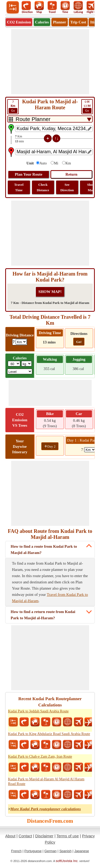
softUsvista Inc (67, 861)
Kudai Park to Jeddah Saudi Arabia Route (38, 711)
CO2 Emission (19, 22)
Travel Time (19, 187)
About (10, 836)
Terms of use (68, 836)
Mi (56, 163)
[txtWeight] (14, 364)
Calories (42, 22)
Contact (25, 836)
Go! (79, 342)
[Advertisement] (50, 62)
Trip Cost (78, 22)
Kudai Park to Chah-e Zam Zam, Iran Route (40, 757)
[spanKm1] (90, 450)
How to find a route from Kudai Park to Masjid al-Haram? (44, 550)
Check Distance (43, 187)
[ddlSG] (20, 371)
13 (87, 106)
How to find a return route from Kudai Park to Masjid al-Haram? (43, 615)
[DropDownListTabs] (50, 119)
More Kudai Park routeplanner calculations (46, 809)
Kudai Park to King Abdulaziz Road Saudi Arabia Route (49, 734)
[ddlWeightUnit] (26, 364)
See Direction (67, 187)
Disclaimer (44, 836)
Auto (43, 163)
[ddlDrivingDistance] (21, 342)
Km (68, 163)
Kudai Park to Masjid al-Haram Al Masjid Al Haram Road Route (46, 781)
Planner (60, 22)
